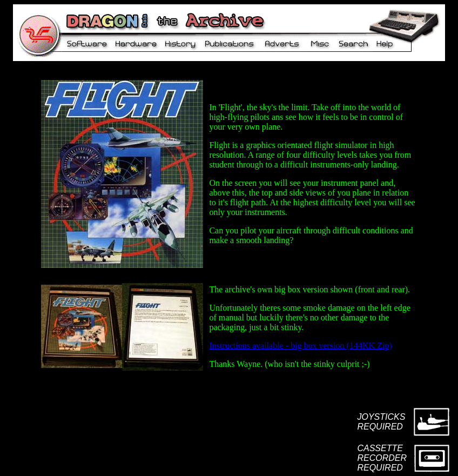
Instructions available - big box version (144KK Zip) (300, 346)
